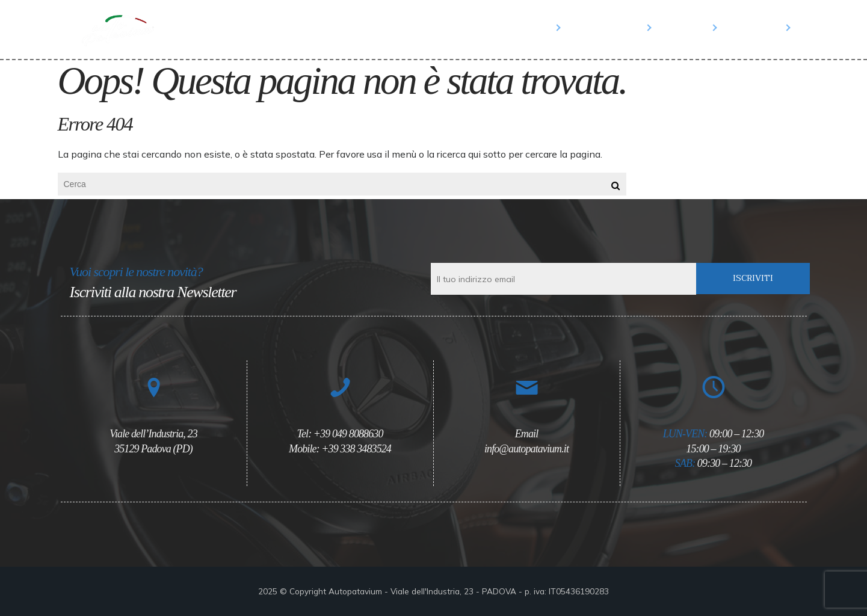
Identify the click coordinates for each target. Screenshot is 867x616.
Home (537, 27)
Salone (688, 27)
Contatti (757, 27)
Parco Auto (609, 27)
